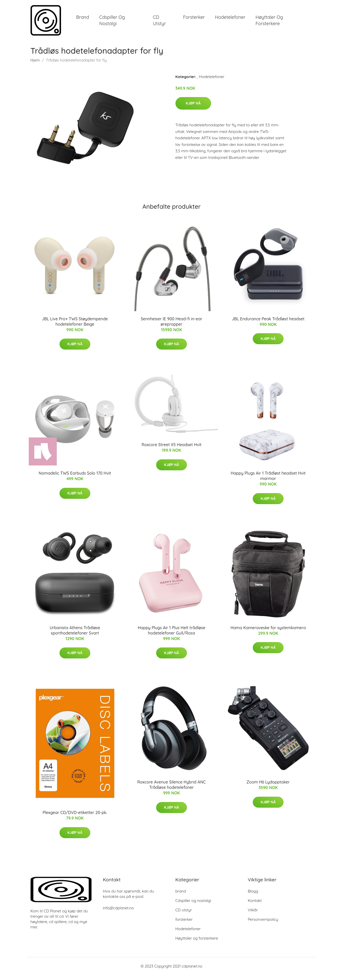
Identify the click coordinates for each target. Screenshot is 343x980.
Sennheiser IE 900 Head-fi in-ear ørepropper (171, 327)
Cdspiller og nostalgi (112, 23)
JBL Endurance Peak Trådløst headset (268, 324)
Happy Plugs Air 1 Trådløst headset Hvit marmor (268, 481)
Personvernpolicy (263, 924)
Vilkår (253, 915)
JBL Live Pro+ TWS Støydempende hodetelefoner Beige (75, 327)
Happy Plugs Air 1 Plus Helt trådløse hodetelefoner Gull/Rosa (171, 635)
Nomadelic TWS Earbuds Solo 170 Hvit (75, 478)
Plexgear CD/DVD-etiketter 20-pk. (75, 818)
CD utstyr (159, 23)
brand (83, 20)
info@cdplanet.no (118, 913)
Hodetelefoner (230, 20)
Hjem (35, 65)
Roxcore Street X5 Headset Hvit (171, 450)
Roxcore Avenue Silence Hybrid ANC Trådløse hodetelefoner (171, 790)
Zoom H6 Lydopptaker (268, 787)
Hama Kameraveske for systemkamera (268, 633)
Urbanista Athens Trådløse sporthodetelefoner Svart (75, 635)
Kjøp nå (193, 108)
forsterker (194, 20)
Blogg (253, 896)
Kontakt (255, 906)
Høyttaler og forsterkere (269, 23)
